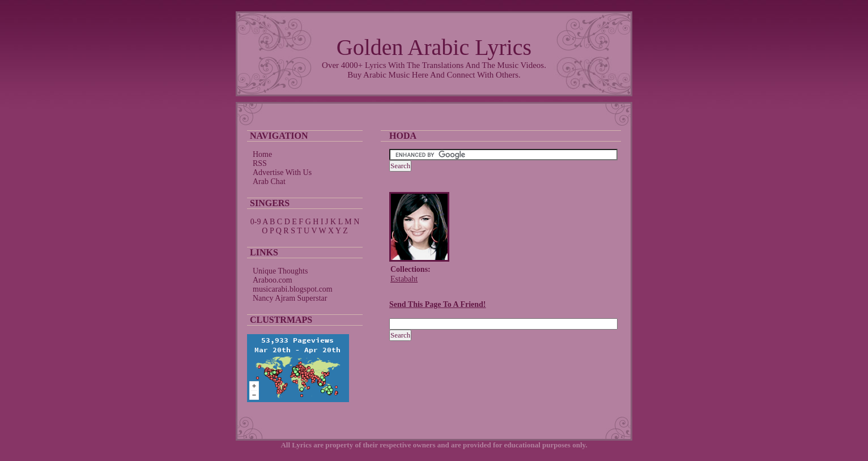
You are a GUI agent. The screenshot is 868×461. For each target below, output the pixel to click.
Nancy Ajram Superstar (290, 298)
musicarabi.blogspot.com (293, 289)
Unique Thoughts (280, 271)
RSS (260, 163)
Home (262, 154)
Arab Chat (269, 182)
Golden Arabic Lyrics (434, 47)
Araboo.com (273, 280)
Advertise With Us (282, 172)
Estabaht (404, 279)
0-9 (256, 222)
